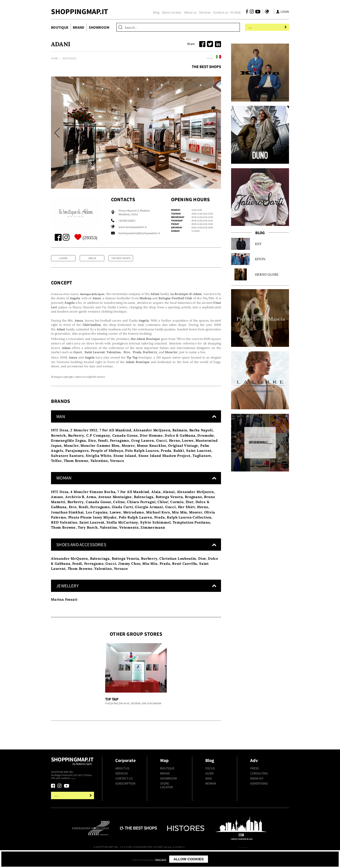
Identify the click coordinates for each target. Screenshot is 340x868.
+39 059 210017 (127, 221)
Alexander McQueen (152, 442)
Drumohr (206, 447)
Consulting (259, 785)
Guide (209, 785)
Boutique (60, 27)
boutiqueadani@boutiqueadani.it (139, 233)
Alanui (169, 504)
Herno (175, 452)
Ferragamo (120, 452)
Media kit (257, 790)
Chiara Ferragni (141, 514)
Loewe (188, 452)
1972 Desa (60, 442)
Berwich (58, 447)
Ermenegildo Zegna (69, 452)
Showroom (99, 27)
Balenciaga (144, 509)
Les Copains (97, 524)
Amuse (57, 509)
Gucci (161, 452)
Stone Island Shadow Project (164, 468)
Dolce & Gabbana (180, 447)
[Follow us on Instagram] (250, 12)
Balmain (180, 442)
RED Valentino (64, 534)
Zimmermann (153, 539)
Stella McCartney (122, 534)
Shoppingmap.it (73, 775)
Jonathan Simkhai (67, 524)
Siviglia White (99, 468)
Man (209, 790)
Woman (211, 795)
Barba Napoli (201, 442)
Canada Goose (125, 447)
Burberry (76, 447)
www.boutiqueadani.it (133, 227)
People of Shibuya (107, 463)
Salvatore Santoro (67, 468)
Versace (117, 473)
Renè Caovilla (185, 576)
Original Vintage (183, 458)
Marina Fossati (64, 611)
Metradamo (134, 524)
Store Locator (170, 12)
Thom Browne (76, 473)
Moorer (128, 458)
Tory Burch (88, 539)
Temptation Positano (191, 534)
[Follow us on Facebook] (245, 12)
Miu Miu (179, 524)
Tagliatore (202, 468)
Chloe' (163, 514)
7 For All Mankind (116, 442)
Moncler (71, 458)
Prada (166, 463)
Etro (92, 452)
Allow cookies (218, 859)
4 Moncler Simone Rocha (93, 504)
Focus (210, 780)
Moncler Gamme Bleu (100, 458)
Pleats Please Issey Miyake (93, 529)
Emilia (92, 258)
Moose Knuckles (152, 458)
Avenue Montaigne (115, 509)
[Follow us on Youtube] (255, 12)
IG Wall (234, 12)
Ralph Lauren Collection (189, 529)
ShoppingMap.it (80, 12)
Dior (190, 514)
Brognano (194, 509)
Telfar (56, 473)
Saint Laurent (199, 463)
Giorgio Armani (149, 519)
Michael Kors (158, 524)
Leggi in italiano (207, 58)
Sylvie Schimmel (155, 534)
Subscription (125, 795)
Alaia (156, 504)
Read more (188, 859)
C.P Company (98, 447)
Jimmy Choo (129, 576)
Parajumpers (77, 463)
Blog (155, 12)
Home (54, 58)
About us (189, 12)
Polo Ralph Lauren (142, 463)
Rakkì (179, 463)
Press (254, 780)
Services (203, 12)
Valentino (99, 473)
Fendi (103, 452)
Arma (91, 509)
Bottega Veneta (169, 509)
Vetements (129, 539)
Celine (119, 514)
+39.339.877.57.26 (81, 790)
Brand (78, 27)
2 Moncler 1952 (84, 442)
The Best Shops (206, 67)
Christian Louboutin (178, 570)
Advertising (259, 795)
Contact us (219, 12)
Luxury (63, 258)
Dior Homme (151, 447)
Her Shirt (187, 519)
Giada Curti (122, 519)
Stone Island (125, 468)
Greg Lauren (143, 452)
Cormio (177, 514)
